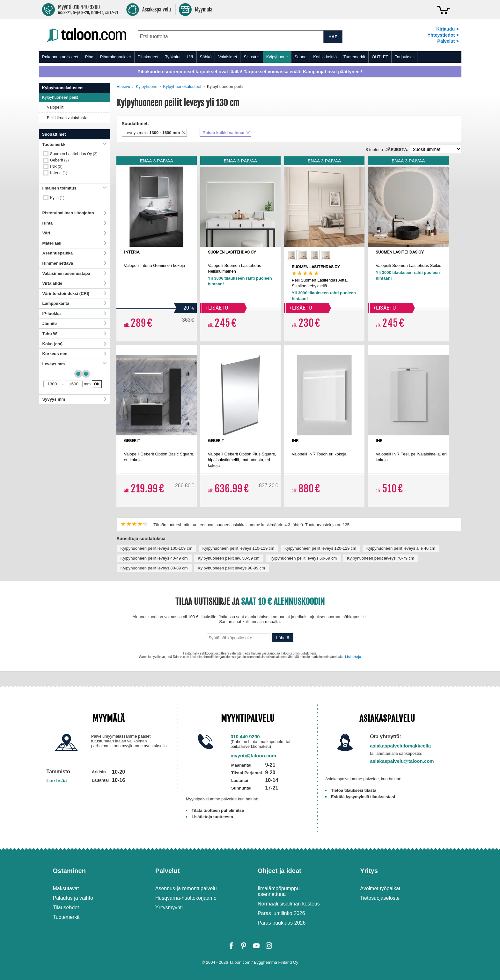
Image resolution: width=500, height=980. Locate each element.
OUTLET (380, 57)
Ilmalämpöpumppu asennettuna (279, 891)
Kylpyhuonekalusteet (182, 86)
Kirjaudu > (447, 29)
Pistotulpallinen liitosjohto (75, 213)
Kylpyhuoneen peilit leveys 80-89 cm (154, 568)
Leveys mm (75, 364)
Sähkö (206, 57)
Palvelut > (448, 41)
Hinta (75, 223)
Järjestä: (397, 150)
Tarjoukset (404, 57)
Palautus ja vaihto (73, 898)
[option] (292, 255)
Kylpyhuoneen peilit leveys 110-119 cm (238, 548)
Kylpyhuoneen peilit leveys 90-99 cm (231, 568)
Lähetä (283, 638)
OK (97, 384)
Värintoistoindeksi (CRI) (75, 293)
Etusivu (124, 86)
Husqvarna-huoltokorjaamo (186, 898)
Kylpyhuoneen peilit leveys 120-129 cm (320, 548)
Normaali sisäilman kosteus (289, 904)
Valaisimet (228, 57)
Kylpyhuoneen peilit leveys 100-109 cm (156, 548)
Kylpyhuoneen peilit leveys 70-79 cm (381, 558)
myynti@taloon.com (253, 756)
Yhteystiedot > (443, 35)
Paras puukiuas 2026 (282, 923)
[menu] (250, 57)
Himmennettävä (75, 263)
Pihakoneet (148, 57)
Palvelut (168, 871)
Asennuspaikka (75, 253)
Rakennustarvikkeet (60, 57)
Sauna (301, 57)
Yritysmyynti (169, 908)
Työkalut (173, 57)
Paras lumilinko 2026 (281, 913)
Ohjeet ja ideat (279, 871)
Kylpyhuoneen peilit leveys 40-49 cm (154, 558)
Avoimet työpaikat (380, 888)
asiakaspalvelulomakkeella (400, 746)
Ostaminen (69, 871)
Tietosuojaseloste (380, 898)
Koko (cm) (75, 344)
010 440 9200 (245, 737)
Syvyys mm (75, 399)
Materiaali (75, 243)
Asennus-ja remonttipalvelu (186, 888)
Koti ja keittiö (325, 57)
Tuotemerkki (75, 144)
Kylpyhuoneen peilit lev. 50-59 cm (228, 558)
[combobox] (231, 37)
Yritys (369, 871)
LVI (190, 57)
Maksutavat (66, 888)
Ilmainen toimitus (75, 188)
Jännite (75, 323)
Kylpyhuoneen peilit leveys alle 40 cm (401, 548)
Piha (89, 57)
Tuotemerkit (354, 57)
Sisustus (251, 57)
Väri (75, 233)
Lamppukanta (75, 303)
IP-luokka (75, 314)
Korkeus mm (75, 354)
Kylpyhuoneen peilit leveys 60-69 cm (303, 558)
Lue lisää (57, 780)
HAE (333, 37)
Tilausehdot (66, 908)
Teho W (75, 334)
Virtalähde (75, 283)
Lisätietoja (353, 657)
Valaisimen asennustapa (75, 273)
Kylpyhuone (277, 57)
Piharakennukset (116, 57)
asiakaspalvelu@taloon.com (402, 761)
